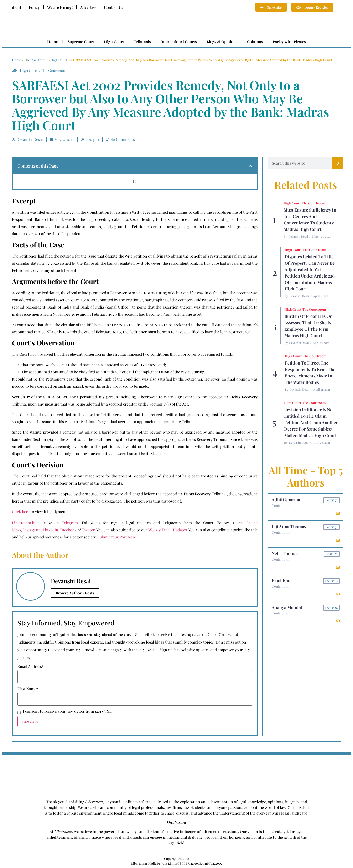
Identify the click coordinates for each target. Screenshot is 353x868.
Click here (21, 511)
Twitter (88, 530)
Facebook (68, 530)
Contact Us (114, 7)
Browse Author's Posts (75, 593)
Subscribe (30, 721)
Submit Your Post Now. (117, 537)
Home (52, 42)
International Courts (179, 42)
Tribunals (142, 42)
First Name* (28, 689)
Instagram (32, 530)
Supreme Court (81, 42)
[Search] (337, 163)
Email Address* (31, 666)
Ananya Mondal (287, 607)
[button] (250, 166)
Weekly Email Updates (168, 530)
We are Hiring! (60, 7)
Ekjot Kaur (282, 580)
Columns (255, 42)
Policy (34, 7)
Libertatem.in (24, 523)
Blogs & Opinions (222, 42)
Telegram (70, 523)
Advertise (88, 7)
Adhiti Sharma (286, 500)
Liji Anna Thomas (289, 527)
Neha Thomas (285, 553)
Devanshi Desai (298, 236)
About (16, 7)
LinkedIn (50, 530)
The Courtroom (36, 60)
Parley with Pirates (289, 42)
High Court (114, 42)
